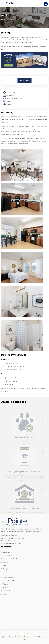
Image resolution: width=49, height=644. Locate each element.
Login (25, 640)
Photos (7, 104)
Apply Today (24, 80)
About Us (5, 587)
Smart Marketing (40, 637)
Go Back (12, 20)
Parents (5, 584)
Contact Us (6, 591)
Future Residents (8, 581)
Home (3, 20)
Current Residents (8, 577)
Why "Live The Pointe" (13, 98)
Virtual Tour (9, 92)
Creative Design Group (26, 637)
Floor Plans (9, 95)
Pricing (7, 101)
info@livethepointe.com (13, 544)
